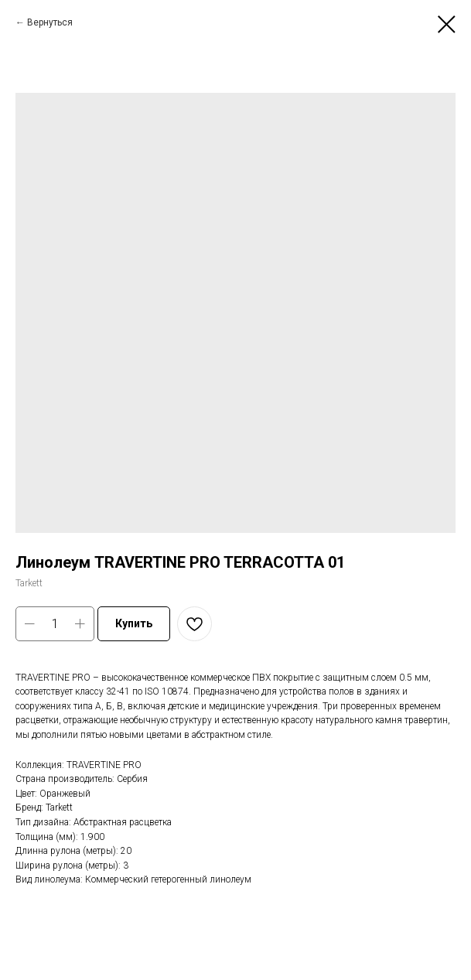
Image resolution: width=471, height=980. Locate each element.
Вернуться (50, 22)
